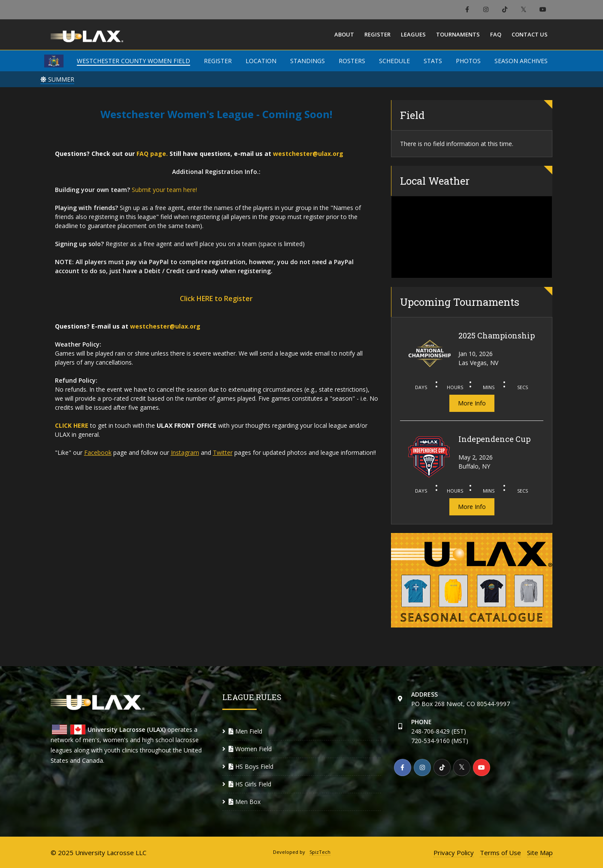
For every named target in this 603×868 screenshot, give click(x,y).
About (344, 34)
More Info (472, 403)
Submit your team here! (164, 190)
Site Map (540, 853)
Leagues (413, 34)
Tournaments (458, 34)
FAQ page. (152, 154)
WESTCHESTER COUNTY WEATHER (472, 237)
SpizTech (320, 852)
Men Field (245, 731)
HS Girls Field (250, 784)
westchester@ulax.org (308, 154)
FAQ (496, 34)
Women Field (250, 749)
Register (377, 34)
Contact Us (530, 34)
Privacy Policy (454, 853)
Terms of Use (500, 853)
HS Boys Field (251, 766)
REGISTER (218, 61)
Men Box (245, 802)
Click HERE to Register (216, 298)
